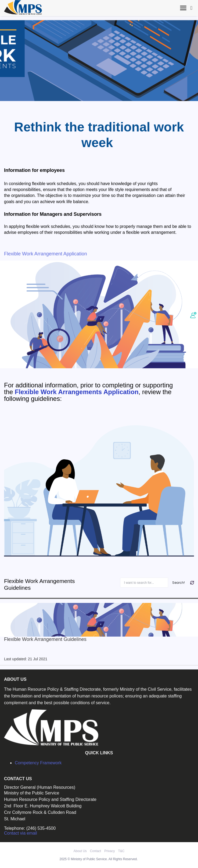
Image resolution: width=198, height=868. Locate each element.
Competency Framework (38, 763)
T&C (121, 851)
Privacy (109, 851)
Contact (96, 851)
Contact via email (21, 833)
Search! (179, 583)
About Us (80, 851)
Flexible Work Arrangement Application (46, 254)
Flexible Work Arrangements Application (77, 392)
